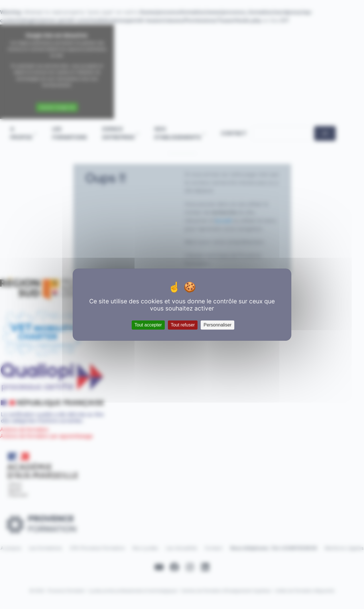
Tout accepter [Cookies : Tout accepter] (148, 325)
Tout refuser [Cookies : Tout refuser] (183, 325)
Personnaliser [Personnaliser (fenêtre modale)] (217, 325)
